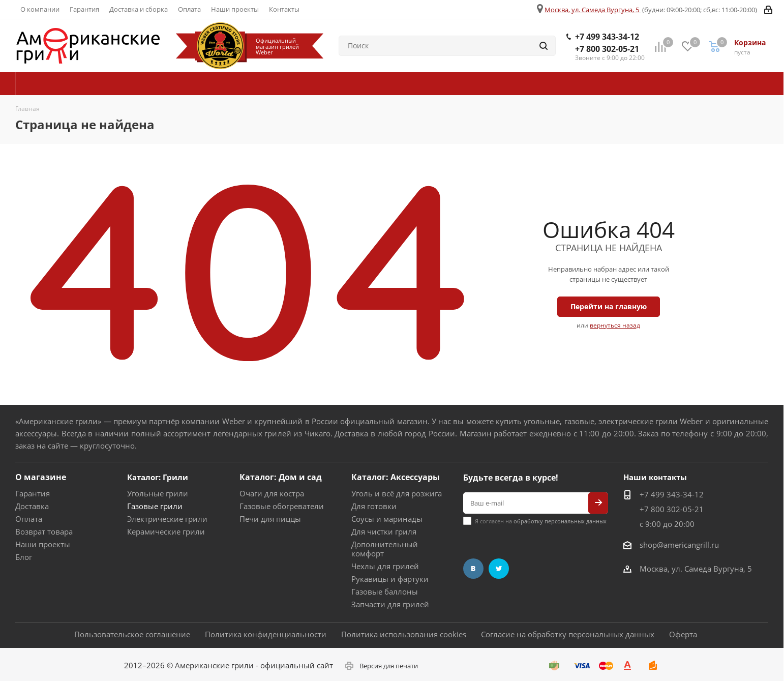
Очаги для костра (272, 493)
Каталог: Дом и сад (281, 477)
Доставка (32, 506)
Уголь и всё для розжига (397, 493)
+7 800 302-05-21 (607, 49)
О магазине (41, 477)
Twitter (499, 569)
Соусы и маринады (387, 519)
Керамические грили (166, 531)
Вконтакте (473, 569)
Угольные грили (158, 493)
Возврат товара (44, 531)
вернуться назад (615, 325)
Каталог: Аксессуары (396, 477)
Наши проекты (43, 544)
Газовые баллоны (385, 591)
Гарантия (33, 493)
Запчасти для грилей (390, 604)
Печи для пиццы (270, 519)
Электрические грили (167, 519)
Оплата (29, 519)
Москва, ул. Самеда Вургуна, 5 (592, 10)
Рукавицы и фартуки (390, 579)
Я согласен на (541, 521)
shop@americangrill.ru (679, 545)
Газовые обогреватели (282, 506)
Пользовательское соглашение (132, 634)
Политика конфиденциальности (266, 634)
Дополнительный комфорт (385, 549)
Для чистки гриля (384, 531)
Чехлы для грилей (385, 566)
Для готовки (374, 506)
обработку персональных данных (560, 521)
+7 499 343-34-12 (607, 37)
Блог (24, 557)
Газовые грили (155, 506)
